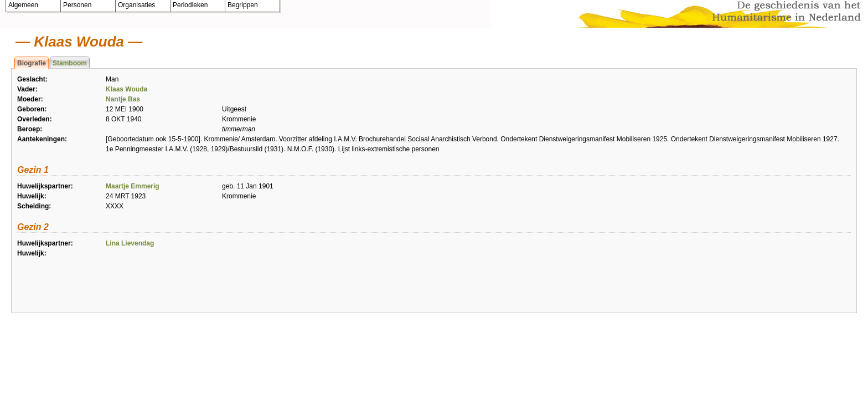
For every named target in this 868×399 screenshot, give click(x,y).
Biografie (32, 63)
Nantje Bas (123, 99)
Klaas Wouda (126, 89)
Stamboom (70, 63)
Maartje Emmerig (133, 186)
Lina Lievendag (130, 243)
